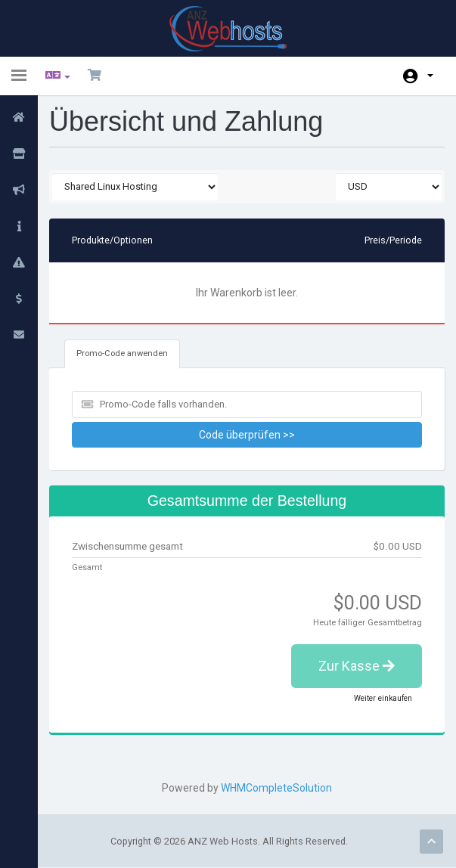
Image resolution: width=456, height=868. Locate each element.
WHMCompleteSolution (276, 788)
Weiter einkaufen (383, 698)
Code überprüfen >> (247, 435)
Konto (430, 76)
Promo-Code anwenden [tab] (122, 353)
